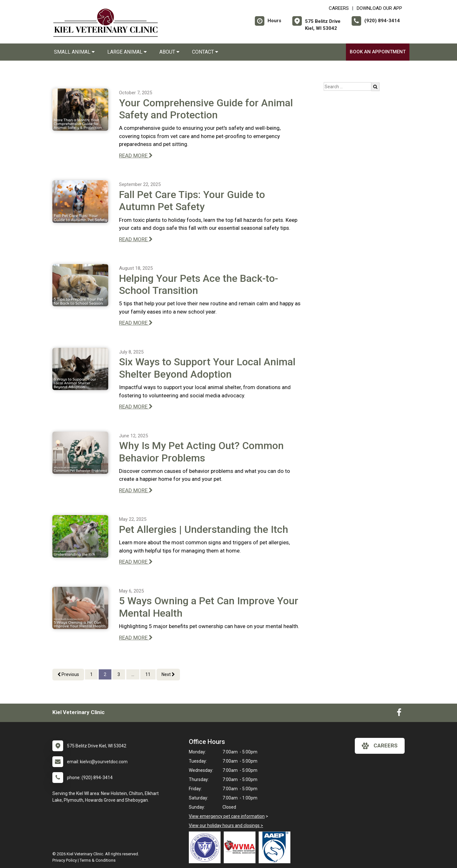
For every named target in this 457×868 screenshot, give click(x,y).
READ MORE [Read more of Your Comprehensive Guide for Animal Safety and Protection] (136, 156)
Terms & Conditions (98, 860)
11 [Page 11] (148, 674)
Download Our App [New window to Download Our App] (379, 8)
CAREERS (339, 8)
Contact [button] (205, 52)
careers (380, 746)
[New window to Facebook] (399, 714)
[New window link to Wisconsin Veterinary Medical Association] (241, 847)
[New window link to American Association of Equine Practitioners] (276, 847)
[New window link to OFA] (206, 847)
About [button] (169, 52)
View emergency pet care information (227, 816)
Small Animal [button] (74, 52)
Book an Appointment (378, 52)
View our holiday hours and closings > (226, 825)
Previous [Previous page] (68, 674)
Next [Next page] (168, 674)
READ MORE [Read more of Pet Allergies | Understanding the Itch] (136, 562)
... (133, 674)
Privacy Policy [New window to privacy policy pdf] (65, 860)
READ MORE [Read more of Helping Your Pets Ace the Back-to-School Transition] (136, 323)
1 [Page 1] (91, 674)
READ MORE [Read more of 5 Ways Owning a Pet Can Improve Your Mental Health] (136, 638)
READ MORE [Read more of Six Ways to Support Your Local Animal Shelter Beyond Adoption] (136, 407)
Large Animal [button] (127, 52)
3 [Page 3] (119, 674)
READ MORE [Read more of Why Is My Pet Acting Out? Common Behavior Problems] (136, 490)
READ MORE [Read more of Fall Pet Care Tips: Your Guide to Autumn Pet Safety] (136, 239)
